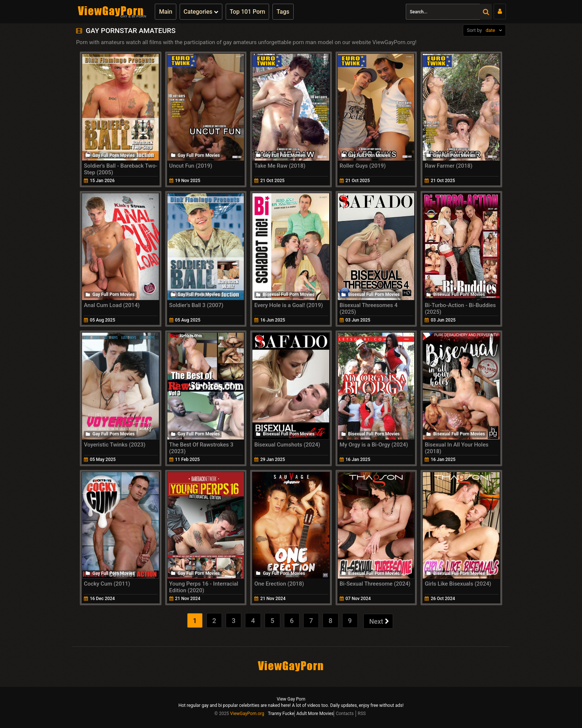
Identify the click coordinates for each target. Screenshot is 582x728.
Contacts (345, 714)
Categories (201, 12)
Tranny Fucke (281, 714)
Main (166, 12)
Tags (283, 12)
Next (379, 621)
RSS (362, 714)
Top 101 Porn (248, 12)
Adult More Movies (315, 714)
